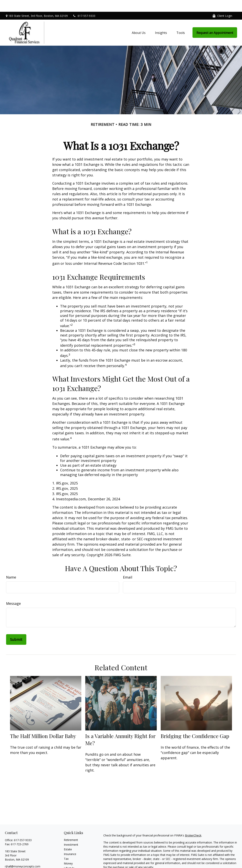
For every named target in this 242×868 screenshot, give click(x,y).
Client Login (222, 4)
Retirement (71, 828)
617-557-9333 (84, 4)
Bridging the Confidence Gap (195, 724)
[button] (139, 21)
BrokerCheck (193, 824)
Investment (71, 833)
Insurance (70, 842)
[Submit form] (16, 628)
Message (13, 592)
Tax (66, 847)
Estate (68, 838)
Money (68, 852)
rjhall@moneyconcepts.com (23, 855)
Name (11, 565)
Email (128, 565)
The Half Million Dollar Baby (43, 724)
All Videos (70, 866)
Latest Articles (73, 861)
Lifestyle (69, 856)
